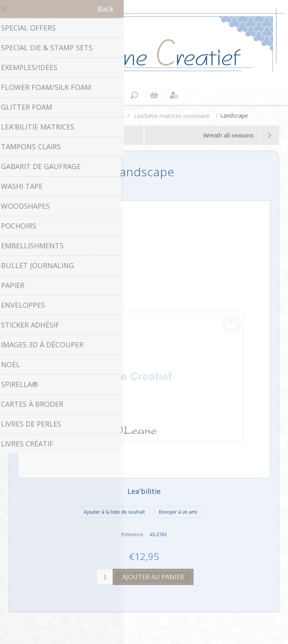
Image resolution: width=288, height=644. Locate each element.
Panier (154, 95)
